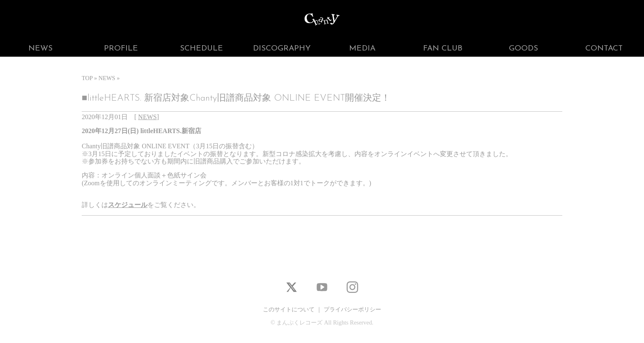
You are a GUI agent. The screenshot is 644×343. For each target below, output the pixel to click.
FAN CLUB (443, 49)
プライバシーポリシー (352, 309)
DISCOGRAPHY (282, 49)
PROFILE (121, 49)
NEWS (40, 49)
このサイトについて (289, 309)
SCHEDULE (201, 49)
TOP (87, 78)
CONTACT (604, 49)
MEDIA (362, 49)
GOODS (523, 49)
